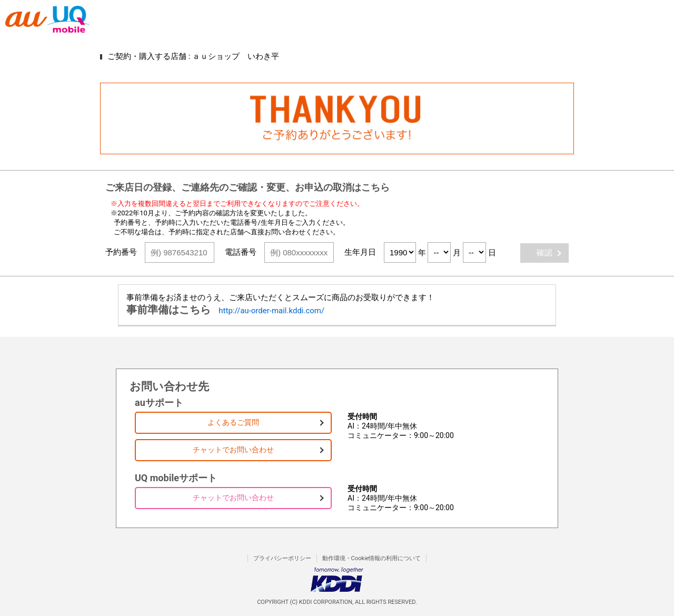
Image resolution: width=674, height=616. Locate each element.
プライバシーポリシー (282, 558)
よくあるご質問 (233, 422)
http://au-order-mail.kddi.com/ (271, 311)
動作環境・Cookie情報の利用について (372, 558)
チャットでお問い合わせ (233, 450)
